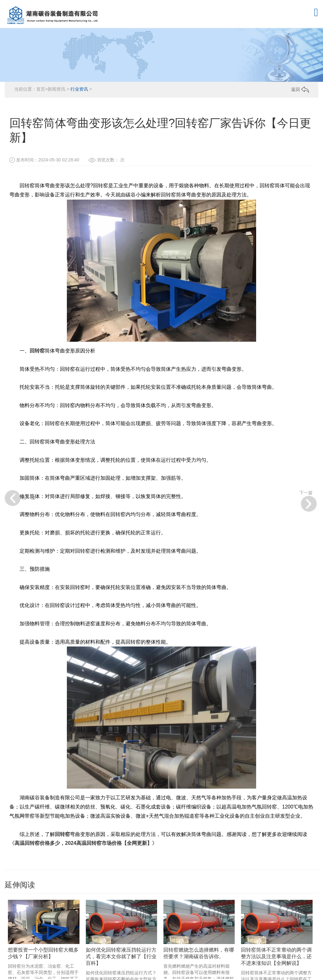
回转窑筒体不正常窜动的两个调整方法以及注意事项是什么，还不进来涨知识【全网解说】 (276, 956)
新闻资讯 (56, 89)
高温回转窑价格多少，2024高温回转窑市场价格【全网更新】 (83, 843)
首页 (41, 89)
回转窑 (37, 351)
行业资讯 (79, 89)
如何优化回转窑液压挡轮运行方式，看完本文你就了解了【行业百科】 (121, 956)
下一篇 (308, 501)
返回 (300, 89)
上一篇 (20, 498)
